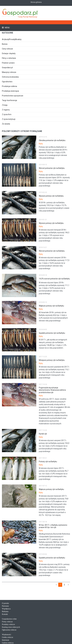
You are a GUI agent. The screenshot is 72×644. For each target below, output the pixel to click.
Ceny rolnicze (7, 49)
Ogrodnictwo (7, 82)
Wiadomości (6, 635)
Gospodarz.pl (7, 68)
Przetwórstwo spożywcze (13, 96)
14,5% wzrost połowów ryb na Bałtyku (54, 279)
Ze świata (6, 124)
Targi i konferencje (10, 100)
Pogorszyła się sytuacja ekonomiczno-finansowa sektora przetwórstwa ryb (52, 390)
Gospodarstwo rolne (9, 619)
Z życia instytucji (9, 119)
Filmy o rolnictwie (9, 58)
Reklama (5, 611)
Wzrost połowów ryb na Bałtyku (52, 168)
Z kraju (5, 105)
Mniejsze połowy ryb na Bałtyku (52, 360)
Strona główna (36, 2)
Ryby (41, 144)
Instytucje (6, 640)
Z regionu (6, 110)
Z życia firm (7, 114)
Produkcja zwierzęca (10, 91)
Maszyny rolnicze (9, 72)
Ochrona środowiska (10, 77)
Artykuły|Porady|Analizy (12, 39)
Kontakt (5, 614)
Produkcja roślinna (9, 86)
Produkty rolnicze (8, 624)
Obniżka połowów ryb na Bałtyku (52, 140)
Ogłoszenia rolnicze (9, 630)
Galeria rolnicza (8, 643)
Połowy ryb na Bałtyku (48, 462)
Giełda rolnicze (8, 637)
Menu (7, 28)
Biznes (5, 44)
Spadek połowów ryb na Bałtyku (52, 333)
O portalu (5, 603)
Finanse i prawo (8, 63)
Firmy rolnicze (7, 622)
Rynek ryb (43, 434)
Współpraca (6, 609)
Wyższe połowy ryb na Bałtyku (51, 196)
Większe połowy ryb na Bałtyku (51, 306)
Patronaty (5, 606)
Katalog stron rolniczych (11, 627)
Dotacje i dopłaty (9, 53)
